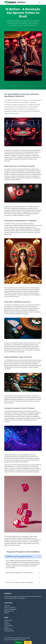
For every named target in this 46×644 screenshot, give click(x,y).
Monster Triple (8, 629)
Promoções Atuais (9, 631)
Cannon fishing (8, 626)
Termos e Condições (10, 607)
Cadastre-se (19, 642)
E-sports (6, 627)
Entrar (28, 642)
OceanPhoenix (8, 620)
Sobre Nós (7, 606)
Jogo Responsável (9, 611)
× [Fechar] (45, 642)
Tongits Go (7, 624)
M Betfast (15, 2)
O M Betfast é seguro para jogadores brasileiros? (19, 557)
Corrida (6, 622)
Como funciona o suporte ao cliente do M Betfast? (19, 582)
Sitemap (7, 613)
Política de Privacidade (10, 609)
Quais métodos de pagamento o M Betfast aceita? (19, 573)
